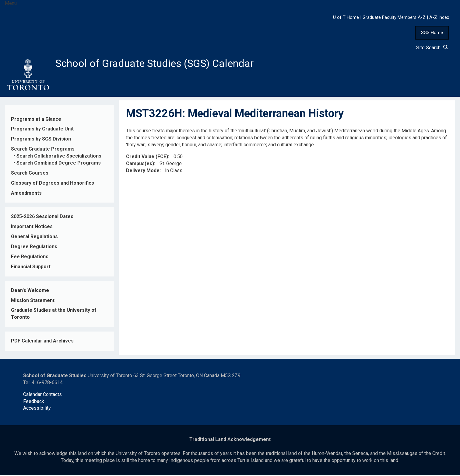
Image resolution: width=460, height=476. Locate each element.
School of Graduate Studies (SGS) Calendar (160, 64)
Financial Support (31, 268)
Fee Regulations (30, 258)
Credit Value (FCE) (147, 157)
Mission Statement (33, 301)
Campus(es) (140, 164)
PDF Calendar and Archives (42, 342)
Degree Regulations (34, 248)
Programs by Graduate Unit (42, 130)
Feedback (34, 402)
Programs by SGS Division (41, 140)
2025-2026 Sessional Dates (42, 218)
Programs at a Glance (36, 120)
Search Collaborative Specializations (59, 157)
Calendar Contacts (42, 395)
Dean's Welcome (30, 291)
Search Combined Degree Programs (59, 164)
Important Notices (32, 228)
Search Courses (30, 174)
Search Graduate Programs (43, 150)
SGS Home (432, 33)
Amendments (26, 194)
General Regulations (34, 238)
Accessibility (37, 409)
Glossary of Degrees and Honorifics (53, 184)
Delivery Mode (143, 171)
